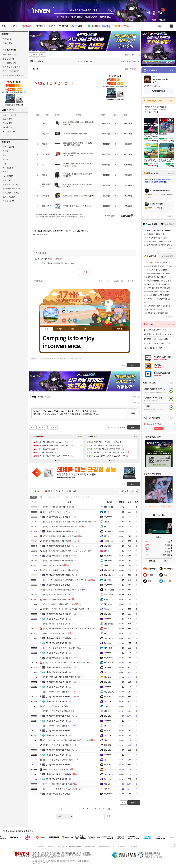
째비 (106, 633)
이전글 (52, 427)
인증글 (50, 491)
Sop (106, 769)
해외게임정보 (8, 168)
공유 (101, 281)
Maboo (107, 609)
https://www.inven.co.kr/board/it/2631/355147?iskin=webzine (60, 358)
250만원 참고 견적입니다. (59, 667)
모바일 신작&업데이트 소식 (13, 75)
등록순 (40, 397)
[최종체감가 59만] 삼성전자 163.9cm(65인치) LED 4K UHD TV (159, 334)
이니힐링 (70, 321)
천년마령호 (108, 604)
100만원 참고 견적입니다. (59, 517)
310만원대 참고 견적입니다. (60, 585)
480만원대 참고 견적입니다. (60, 750)
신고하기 (114, 281)
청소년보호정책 (90, 846)
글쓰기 (134, 484)
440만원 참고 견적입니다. (59, 638)
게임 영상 (7, 172)
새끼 (106, 740)
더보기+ (81, 436)
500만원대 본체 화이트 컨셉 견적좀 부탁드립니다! (66, 609)
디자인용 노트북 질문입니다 (57, 599)
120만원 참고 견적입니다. (59, 774)
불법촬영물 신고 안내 (106, 846)
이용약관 (61, 846)
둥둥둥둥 (108, 745)
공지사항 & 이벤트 (10, 54)
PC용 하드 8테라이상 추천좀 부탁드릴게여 (63, 590)
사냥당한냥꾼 (109, 692)
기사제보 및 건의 (9, 63)
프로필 (59, 329)
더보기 (75, 321)
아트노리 (108, 784)
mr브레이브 (109, 541)
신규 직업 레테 (63, 17)
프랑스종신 (108, 594)
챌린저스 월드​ (105, 17)
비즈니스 (51, 846)
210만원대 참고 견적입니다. (60, 531)
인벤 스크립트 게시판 (11, 71)
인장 (46, 329)
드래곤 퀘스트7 (9, 197)
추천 (59, 497)
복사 (43, 55)
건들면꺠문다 (109, 624)
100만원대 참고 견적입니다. (60, 716)
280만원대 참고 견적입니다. (60, 546)
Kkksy (106, 565)
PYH (106, 599)
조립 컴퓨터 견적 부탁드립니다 (58, 570)
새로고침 (136, 397)
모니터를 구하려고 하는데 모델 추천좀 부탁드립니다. (67, 628)
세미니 (107, 526)
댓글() (133, 69)
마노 (106, 760)
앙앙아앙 (108, 580)
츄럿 (106, 628)
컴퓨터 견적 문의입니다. (56, 633)
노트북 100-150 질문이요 (56, 706)
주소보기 (34, 55)
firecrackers (108, 560)
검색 (109, 816)
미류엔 (107, 522)
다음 (109, 809)
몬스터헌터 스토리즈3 (11, 189)
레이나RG (108, 648)
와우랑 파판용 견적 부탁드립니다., (60, 541)
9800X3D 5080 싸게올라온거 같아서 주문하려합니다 (67, 740)
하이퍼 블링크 (77, 17)
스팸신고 (123, 281)
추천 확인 (132, 281)
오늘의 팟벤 (7, 123)
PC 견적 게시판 (9, 131)
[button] (55, 461)
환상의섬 (108, 677)
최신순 (47, 397)
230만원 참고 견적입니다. (59, 682)
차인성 (107, 536)
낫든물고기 (108, 662)
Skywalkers (37, 61)
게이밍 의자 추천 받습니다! (57, 624)
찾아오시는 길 (122, 846)
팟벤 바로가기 (8, 147)
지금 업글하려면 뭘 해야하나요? (59, 560)
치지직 (6, 151)
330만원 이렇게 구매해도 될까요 (59, 760)
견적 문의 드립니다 (54, 565)
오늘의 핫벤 (7, 119)
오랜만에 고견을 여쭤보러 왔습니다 (60, 536)
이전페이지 (111, 427)
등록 (133, 413)
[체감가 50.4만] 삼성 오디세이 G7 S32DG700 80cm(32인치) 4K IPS (159, 330)
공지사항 (134, 846)
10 (104, 809)
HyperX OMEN (8, 176)
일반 (42, 497)
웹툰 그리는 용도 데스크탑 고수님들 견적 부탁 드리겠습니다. (70, 522)
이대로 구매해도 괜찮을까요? (58, 692)
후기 (67, 497)
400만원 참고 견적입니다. (59, 658)
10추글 (61, 491)
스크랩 (107, 281)
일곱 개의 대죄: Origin (11, 184)
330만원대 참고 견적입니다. (60, 696)
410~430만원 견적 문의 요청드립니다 (61, 789)
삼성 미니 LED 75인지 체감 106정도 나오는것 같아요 (159, 343)
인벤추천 (77, 497)
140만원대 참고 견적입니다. (60, 731)
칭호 (85, 329)
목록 (127, 69)
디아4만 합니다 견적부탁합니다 (59, 507)
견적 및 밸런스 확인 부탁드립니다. (60, 648)
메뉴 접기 (120, 329)
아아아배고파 (109, 570)
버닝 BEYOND (91, 17)
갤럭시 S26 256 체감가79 (153, 348)
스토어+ (171, 101)
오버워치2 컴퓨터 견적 (49, 259)
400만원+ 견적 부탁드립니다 (57, 745)
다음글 (41, 427)
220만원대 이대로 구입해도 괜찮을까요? (62, 526)
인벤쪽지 (64, 321)
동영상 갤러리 (8, 59)
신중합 (107, 711)
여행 (5, 164)
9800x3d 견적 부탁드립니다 (57, 769)
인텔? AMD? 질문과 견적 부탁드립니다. (62, 677)
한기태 (107, 551)
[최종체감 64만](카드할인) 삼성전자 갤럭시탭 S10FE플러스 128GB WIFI (159, 339)
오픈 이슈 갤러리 (9, 115)
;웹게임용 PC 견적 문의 (55, 512)
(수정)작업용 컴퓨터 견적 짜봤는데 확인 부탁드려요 (67, 580)
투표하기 (159, 429)
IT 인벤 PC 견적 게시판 (131, 55)
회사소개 (41, 846)
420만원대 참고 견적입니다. (60, 794)
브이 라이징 (7, 180)
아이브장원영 (109, 590)
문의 (50, 497)
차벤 (5, 155)
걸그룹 (6, 159)
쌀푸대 (107, 512)
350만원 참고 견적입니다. (59, 556)
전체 (33, 497)
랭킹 (72, 329)
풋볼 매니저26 (8, 201)
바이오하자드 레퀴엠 (11, 193)
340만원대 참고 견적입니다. (60, 765)
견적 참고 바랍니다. (57, 619)
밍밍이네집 (108, 507)
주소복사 (34, 358)
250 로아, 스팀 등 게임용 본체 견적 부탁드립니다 (66, 662)
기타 (88, 497)
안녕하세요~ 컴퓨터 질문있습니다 (60, 604)
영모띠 (107, 726)
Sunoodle (108, 619)
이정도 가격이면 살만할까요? (58, 784)
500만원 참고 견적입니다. (59, 614)
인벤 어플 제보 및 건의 (12, 67)
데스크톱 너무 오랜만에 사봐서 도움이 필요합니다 (66, 551)
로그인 (161, 26)
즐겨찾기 (72, 491)
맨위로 (123, 427)
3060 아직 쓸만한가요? (55, 594)
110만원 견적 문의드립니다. (57, 711)
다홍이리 (108, 789)
